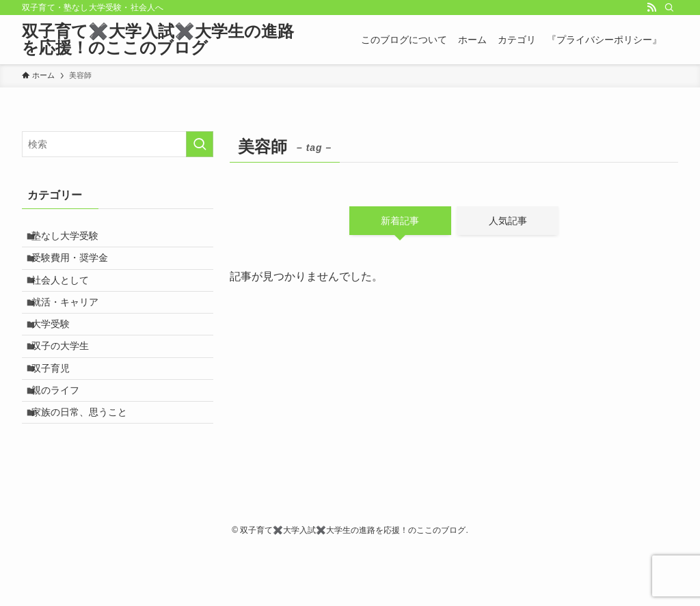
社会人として (68, 296)
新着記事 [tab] (400, 221)
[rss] (651, 8)
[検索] (669, 8)
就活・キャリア (72, 324)
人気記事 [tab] (508, 221)
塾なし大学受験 (72, 239)
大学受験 (58, 353)
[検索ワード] (118, 144)
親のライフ (63, 438)
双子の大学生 (68, 381)
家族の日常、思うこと (87, 466)
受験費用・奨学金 (77, 267)
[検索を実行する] (200, 144)
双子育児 (58, 409)
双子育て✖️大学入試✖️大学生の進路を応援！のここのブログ (158, 40)
